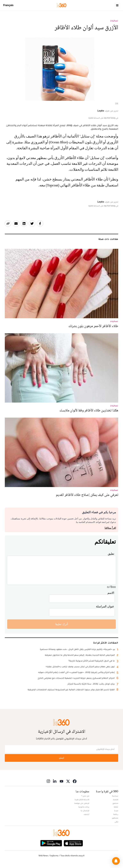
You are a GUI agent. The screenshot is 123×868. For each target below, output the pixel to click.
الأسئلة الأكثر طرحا (82, 800)
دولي (116, 822)
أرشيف (86, 814)
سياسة (115, 796)
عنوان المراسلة (105, 606)
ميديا (116, 811)
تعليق (111, 554)
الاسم (111, 593)
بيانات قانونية (84, 807)
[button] (116, 861)
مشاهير (115, 818)
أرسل (61, 758)
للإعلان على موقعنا (82, 803)
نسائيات (114, 21)
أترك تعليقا (62, 624)
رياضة (116, 814)
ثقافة (116, 807)
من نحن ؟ (85, 796)
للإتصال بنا (85, 811)
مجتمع (115, 803)
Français (8, 5)
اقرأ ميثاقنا (110, 528)
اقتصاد (115, 800)
